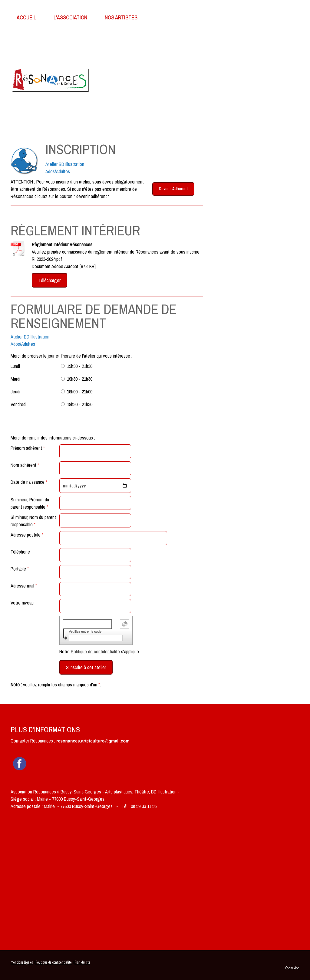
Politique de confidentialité (95, 652)
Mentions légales (22, 962)
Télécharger (49, 280)
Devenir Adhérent (173, 189)
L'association (70, 17)
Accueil (26, 17)
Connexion (292, 968)
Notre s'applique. (100, 652)
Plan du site (82, 962)
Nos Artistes (121, 17)
